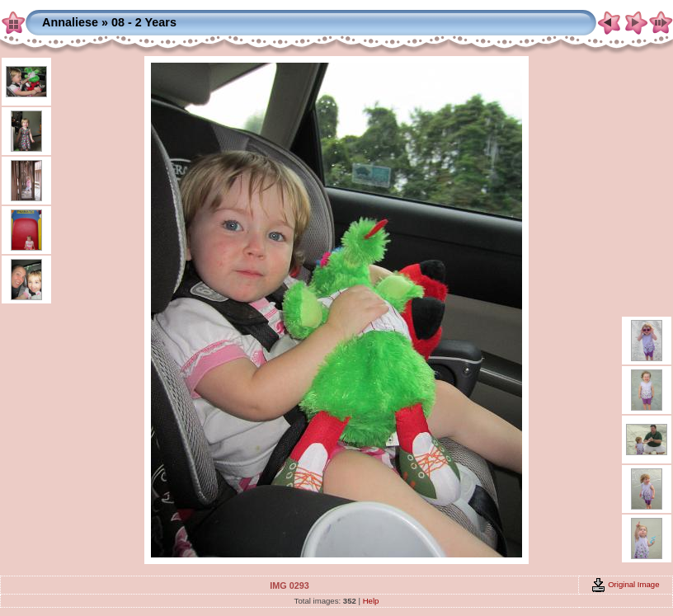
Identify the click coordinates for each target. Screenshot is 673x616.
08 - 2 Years (144, 22)
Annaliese (70, 22)
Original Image (625, 584)
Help (371, 601)
